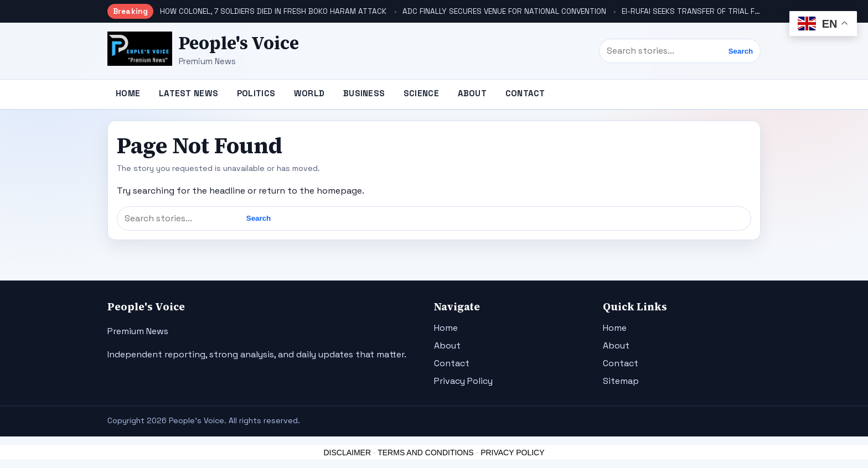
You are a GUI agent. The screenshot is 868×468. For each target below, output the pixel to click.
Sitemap (621, 381)
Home (128, 93)
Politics (256, 93)
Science (421, 93)
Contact (525, 93)
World (309, 93)
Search (741, 51)
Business (364, 93)
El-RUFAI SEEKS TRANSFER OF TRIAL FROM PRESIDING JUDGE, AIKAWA (744, 11)
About (472, 93)
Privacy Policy (463, 381)
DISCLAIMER (347, 453)
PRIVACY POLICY (512, 453)
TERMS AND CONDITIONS (425, 453)
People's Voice (239, 43)
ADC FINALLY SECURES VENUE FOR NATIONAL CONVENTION (504, 11)
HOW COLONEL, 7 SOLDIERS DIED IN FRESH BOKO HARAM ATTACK (273, 11)
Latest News (188, 93)
